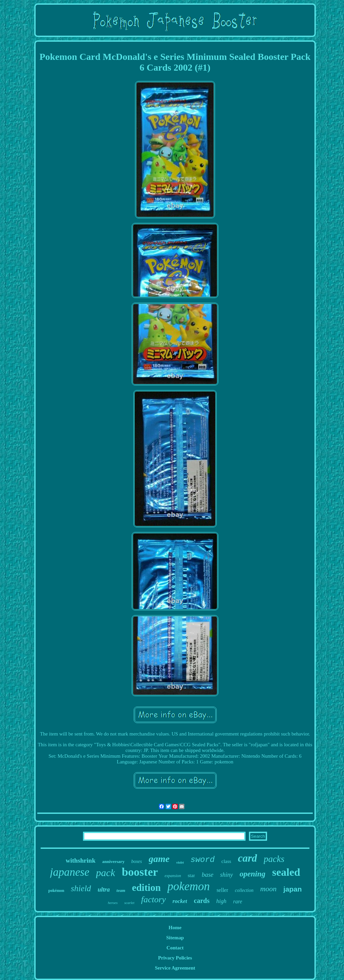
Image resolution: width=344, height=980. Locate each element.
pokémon (56, 891)
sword (203, 860)
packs (274, 859)
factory (154, 899)
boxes (137, 861)
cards (202, 901)
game (159, 859)
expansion (173, 876)
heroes (113, 903)
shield (81, 888)
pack (106, 873)
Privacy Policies (175, 958)
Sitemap (175, 938)
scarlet (129, 903)
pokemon (188, 886)
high (221, 901)
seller (223, 890)
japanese (70, 872)
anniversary (113, 861)
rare (238, 901)
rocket (180, 901)
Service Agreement (175, 968)
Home (175, 928)
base (207, 875)
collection (244, 890)
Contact (175, 948)
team (121, 890)
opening (252, 874)
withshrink (81, 860)
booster (140, 872)
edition (146, 888)
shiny (226, 875)
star (191, 875)
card (247, 858)
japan (292, 889)
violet (180, 862)
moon (268, 889)
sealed (286, 872)
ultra (104, 890)
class (226, 861)
